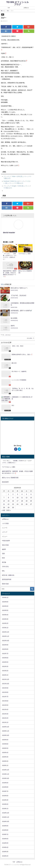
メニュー (5, 536)
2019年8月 (5, 787)
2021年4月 (5, 709)
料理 (3, 558)
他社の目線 (5, 545)
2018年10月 (6, 821)
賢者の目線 (5, 584)
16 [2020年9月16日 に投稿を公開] (13, 501)
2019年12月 (6, 770)
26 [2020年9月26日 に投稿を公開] (27, 504)
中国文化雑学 (6, 541)
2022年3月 (5, 666)
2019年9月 (5, 783)
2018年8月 (5, 830)
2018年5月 (5, 843)
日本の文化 (5, 566)
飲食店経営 (5, 482)
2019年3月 (5, 800)
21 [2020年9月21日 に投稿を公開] (4, 504)
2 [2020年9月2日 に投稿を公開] (13, 494)
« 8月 (3, 510)
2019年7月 (5, 791)
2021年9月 (5, 688)
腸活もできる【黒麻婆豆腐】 (11, 478)
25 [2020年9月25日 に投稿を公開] (22, 504)
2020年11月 (6, 731)
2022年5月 (5, 662)
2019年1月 (5, 809)
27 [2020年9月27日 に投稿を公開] (31, 504)
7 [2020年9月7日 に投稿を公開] (4, 498)
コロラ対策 (5, 523)
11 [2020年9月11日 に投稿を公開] (22, 498)
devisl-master (9, 233)
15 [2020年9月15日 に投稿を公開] (8, 501)
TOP (9, 8)
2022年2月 (5, 671)
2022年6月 (5, 658)
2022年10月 (6, 641)
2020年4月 (5, 752)
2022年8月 (5, 649)
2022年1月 (5, 675)
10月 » (9, 510)
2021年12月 (6, 679)
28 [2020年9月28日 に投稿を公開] (4, 508)
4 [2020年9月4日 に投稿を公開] (22, 494)
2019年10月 (6, 778)
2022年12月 (6, 632)
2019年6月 (5, 796)
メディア (5, 532)
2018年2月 (5, 856)
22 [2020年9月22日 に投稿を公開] (8, 504)
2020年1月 (5, 765)
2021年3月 (5, 714)
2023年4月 (5, 615)
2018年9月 (5, 826)
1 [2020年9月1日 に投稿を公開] (8, 494)
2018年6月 (5, 839)
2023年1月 (5, 628)
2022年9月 (5, 645)
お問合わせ (26, 8)
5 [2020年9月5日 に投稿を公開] (27, 494)
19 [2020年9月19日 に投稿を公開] (27, 501)
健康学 (4, 549)
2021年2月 (5, 718)
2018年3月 (5, 852)
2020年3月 (5, 757)
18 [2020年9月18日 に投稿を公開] (22, 501)
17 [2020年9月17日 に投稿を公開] (18, 501)
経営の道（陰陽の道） (9, 575)
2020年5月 (5, 748)
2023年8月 (5, 602)
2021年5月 (5, 705)
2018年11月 (6, 817)
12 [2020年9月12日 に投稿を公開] (27, 498)
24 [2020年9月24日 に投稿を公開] (18, 504)
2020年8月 (5, 744)
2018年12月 (6, 813)
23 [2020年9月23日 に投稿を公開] (13, 504)
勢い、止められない (7, 335)
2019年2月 (5, 804)
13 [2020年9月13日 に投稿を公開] (31, 498)
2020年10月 (6, 735)
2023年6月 (5, 606)
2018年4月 (5, 847)
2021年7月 (5, 697)
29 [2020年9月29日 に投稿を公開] (8, 508)
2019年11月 (6, 774)
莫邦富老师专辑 (7, 579)
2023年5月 (5, 610)
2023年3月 (5, 619)
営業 (3, 554)
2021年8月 (5, 692)
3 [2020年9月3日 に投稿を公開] (17, 494)
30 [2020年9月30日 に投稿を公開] (13, 508)
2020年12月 (6, 727)
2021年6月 (5, 701)
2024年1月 (5, 597)
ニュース (5, 528)
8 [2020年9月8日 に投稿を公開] (8, 498)
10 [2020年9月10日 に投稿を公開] (18, 498)
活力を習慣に (30, 338)
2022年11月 (6, 636)
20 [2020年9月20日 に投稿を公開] (31, 501)
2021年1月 (5, 722)
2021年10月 (6, 684)
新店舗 (4, 562)
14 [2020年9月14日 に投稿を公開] (4, 501)
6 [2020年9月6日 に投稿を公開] (31, 494)
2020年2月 (5, 761)
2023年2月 (5, 623)
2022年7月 (5, 654)
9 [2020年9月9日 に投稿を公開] (13, 498)
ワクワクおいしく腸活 (9, 467)
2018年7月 (5, 834)
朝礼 (3, 14)
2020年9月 (5, 740)
